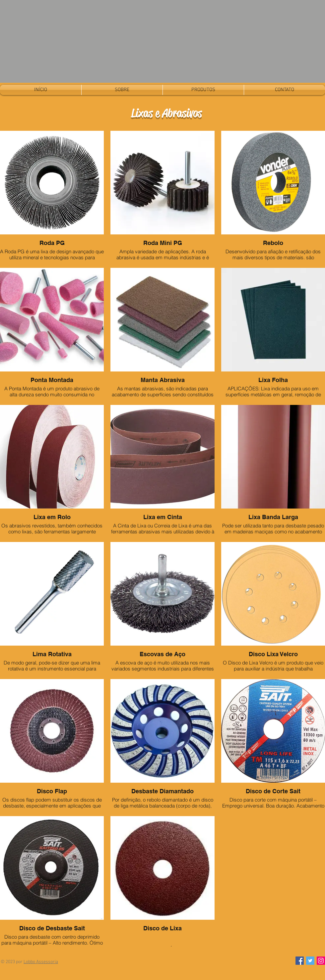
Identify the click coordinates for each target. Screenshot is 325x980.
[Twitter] (310, 961)
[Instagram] (321, 961)
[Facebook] (300, 961)
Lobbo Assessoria (41, 962)
